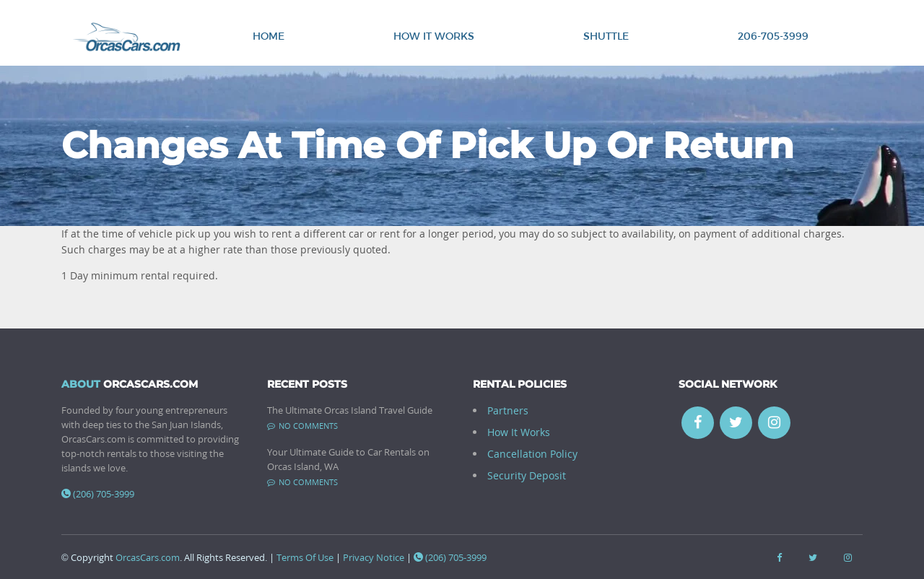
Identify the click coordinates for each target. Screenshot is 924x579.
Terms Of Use (305, 557)
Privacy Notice (374, 557)
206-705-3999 (773, 36)
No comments (302, 426)
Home (269, 36)
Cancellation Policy (532, 454)
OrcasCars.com (148, 557)
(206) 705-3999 (98, 494)
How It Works (434, 36)
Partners (508, 410)
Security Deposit (527, 475)
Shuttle (606, 36)
